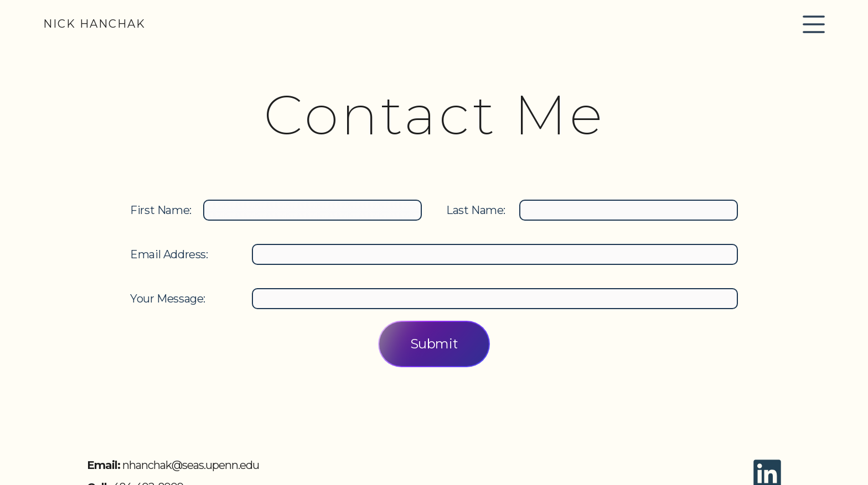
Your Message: (168, 299)
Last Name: (476, 210)
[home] (94, 24)
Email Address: (169, 254)
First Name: (161, 210)
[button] (814, 24)
